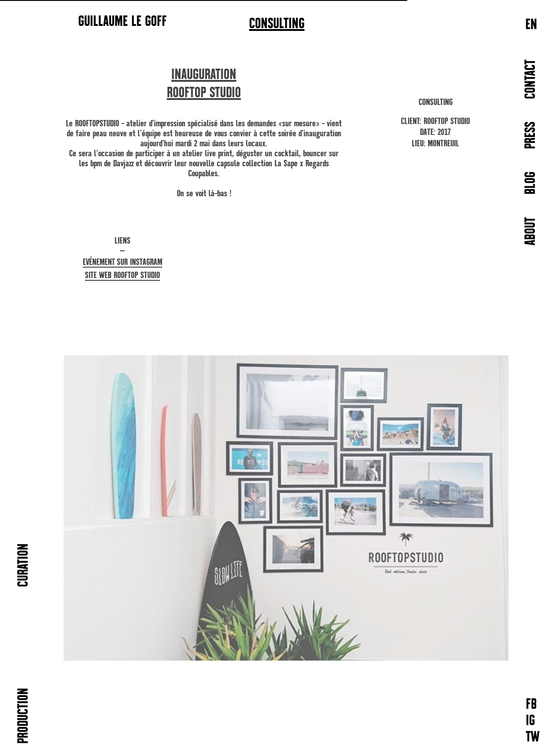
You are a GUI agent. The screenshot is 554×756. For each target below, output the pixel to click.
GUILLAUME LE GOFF (122, 21)
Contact (531, 79)
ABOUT (531, 231)
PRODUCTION (24, 716)
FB (531, 705)
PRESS (531, 135)
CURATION (24, 565)
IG (530, 721)
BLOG (531, 183)
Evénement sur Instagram (122, 262)
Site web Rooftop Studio (122, 275)
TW (533, 738)
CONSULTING (277, 24)
